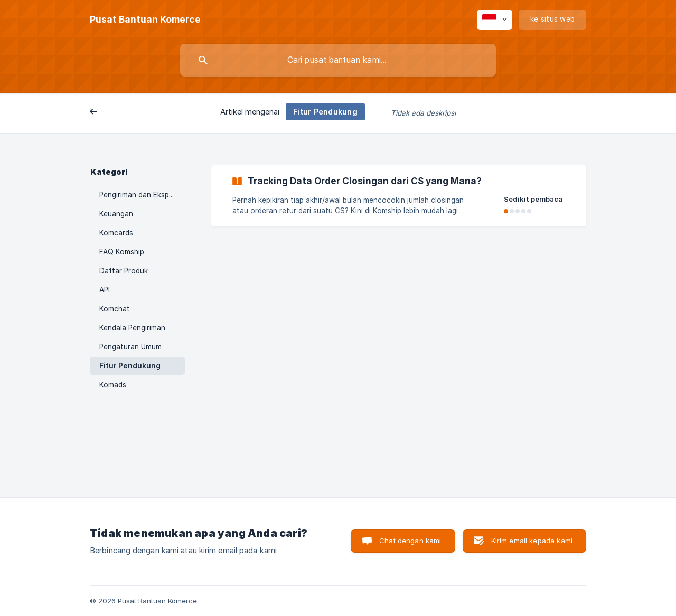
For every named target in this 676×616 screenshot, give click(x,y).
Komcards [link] (116, 233)
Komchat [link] (115, 309)
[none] (145, 20)
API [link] (105, 290)
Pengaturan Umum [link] (130, 347)
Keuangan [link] (116, 214)
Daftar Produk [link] (124, 271)
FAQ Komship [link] (122, 252)
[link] (399, 196)
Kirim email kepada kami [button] (532, 541)
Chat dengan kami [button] (410, 541)
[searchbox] (338, 60)
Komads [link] (113, 385)
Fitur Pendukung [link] (130, 366)
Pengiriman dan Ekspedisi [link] (142, 195)
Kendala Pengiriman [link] (132, 328)
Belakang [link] (114, 112)
